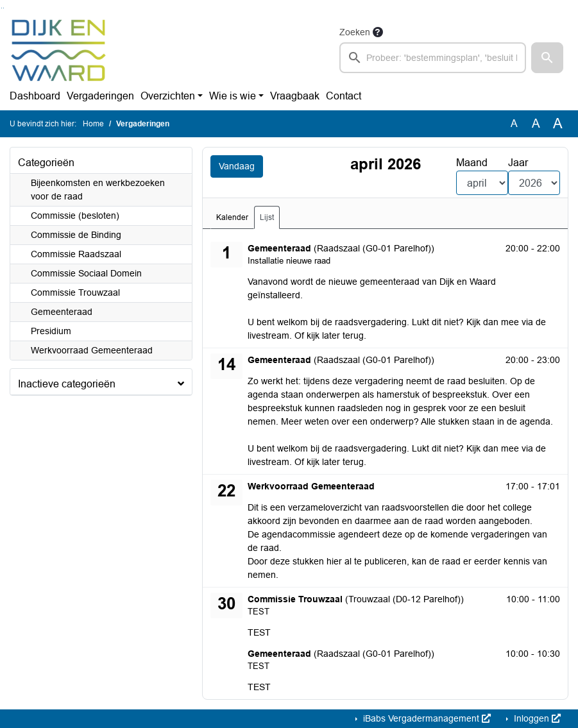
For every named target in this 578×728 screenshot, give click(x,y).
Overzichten (168, 96)
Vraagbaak (295, 96)
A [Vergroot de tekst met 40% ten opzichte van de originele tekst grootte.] (558, 124)
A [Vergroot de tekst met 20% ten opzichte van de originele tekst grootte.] (536, 123)
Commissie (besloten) (75, 216)
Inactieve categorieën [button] (67, 384)
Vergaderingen (100, 96)
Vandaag (237, 166)
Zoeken (355, 32)
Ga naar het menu (4, 8)
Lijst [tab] (267, 217)
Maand (472, 163)
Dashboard (35, 96)
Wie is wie (233, 96)
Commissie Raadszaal (76, 254)
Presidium (51, 331)
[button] (547, 58)
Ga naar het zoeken (2, 8)
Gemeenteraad (62, 312)
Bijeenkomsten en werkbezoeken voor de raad (98, 190)
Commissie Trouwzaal (75, 292)
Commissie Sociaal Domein (86, 273)
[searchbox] (433, 58)
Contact (344, 96)
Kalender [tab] (232, 217)
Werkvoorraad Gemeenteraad (92, 350)
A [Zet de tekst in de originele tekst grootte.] (514, 123)
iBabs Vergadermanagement (426, 718)
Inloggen (536, 718)
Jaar (518, 163)
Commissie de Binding (76, 235)
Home (93, 124)
